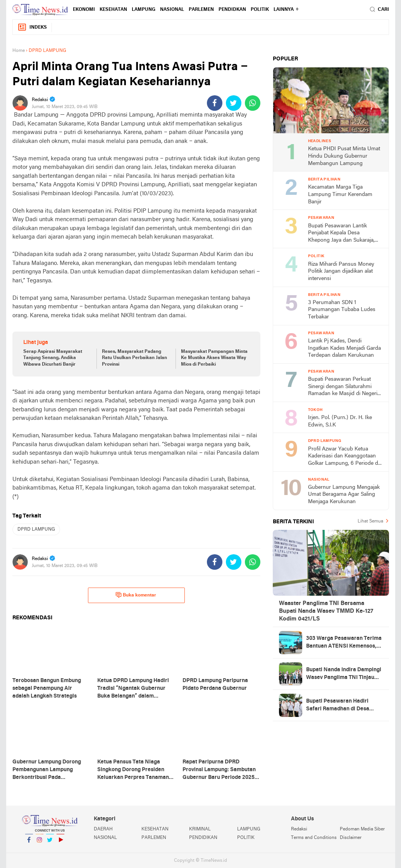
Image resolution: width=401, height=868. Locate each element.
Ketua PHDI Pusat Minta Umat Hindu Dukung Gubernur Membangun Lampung (344, 156)
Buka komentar (136, 595)
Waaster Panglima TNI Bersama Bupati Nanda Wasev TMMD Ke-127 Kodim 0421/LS (326, 611)
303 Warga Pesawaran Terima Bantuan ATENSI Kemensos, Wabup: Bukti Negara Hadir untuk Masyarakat (344, 643)
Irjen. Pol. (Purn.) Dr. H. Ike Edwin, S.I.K (340, 421)
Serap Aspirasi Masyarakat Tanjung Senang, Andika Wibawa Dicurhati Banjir (53, 358)
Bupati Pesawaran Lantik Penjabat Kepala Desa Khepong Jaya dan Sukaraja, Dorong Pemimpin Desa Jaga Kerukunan (343, 234)
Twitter (50, 843)
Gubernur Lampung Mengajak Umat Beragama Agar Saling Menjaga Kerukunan (344, 495)
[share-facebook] (215, 103)
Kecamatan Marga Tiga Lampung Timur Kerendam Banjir (340, 194)
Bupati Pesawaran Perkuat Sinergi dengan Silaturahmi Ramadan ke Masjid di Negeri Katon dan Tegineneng (343, 387)
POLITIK (260, 10)
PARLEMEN (201, 10)
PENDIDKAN (232, 10)
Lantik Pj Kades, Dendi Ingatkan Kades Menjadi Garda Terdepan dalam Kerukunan (344, 348)
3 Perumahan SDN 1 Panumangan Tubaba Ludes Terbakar (342, 310)
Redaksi (299, 829)
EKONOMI (84, 10)
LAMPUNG (144, 10)
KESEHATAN (113, 10)
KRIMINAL (200, 829)
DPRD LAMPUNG (36, 529)
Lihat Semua (370, 521)
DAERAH (103, 829)
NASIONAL (172, 10)
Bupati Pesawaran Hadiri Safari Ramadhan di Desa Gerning (338, 706)
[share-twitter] (234, 103)
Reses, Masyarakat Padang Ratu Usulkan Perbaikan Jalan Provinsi (134, 358)
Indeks (32, 27)
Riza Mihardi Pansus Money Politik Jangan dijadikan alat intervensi (341, 272)
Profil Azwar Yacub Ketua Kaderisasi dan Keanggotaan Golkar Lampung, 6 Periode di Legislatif (344, 457)
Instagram (40, 843)
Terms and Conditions (314, 838)
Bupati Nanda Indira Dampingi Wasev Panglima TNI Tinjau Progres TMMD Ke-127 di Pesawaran (344, 674)
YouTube (60, 843)
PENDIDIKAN (203, 838)
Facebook (29, 843)
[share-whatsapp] (253, 103)
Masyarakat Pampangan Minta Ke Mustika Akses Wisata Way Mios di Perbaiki (214, 358)
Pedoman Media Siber (362, 829)
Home (19, 51)
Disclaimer (351, 838)
